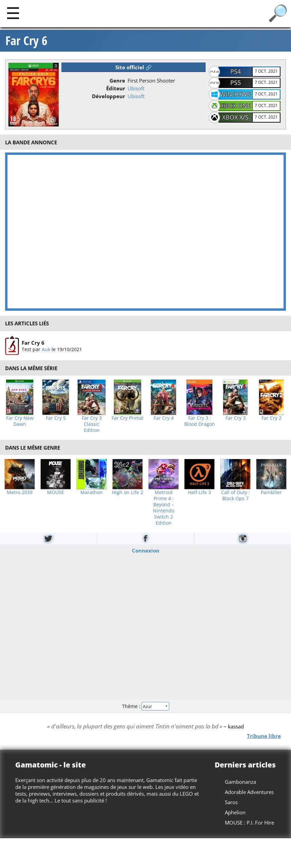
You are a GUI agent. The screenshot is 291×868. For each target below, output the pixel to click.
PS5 (236, 83)
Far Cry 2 (271, 418)
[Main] (13, 13)
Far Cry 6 (26, 41)
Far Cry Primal (128, 418)
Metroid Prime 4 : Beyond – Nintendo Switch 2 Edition (164, 508)
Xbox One (236, 106)
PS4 (236, 71)
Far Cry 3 (236, 418)
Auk (46, 349)
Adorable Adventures (249, 792)
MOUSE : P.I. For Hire (249, 822)
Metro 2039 (20, 492)
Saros (231, 802)
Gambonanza (240, 782)
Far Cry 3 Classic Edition (92, 424)
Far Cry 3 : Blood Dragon (200, 421)
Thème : (145, 706)
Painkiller (271, 492)
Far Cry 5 (56, 418)
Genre (117, 80)
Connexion (146, 550)
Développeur (109, 96)
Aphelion (235, 812)
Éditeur (116, 88)
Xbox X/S (235, 117)
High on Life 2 (128, 492)
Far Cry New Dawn (20, 421)
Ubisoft (136, 88)
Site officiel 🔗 (134, 67)
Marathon (92, 492)
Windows (235, 94)
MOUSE (56, 492)
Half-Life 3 (199, 492)
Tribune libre (264, 736)
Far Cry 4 (164, 418)
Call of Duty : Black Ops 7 (236, 495)
